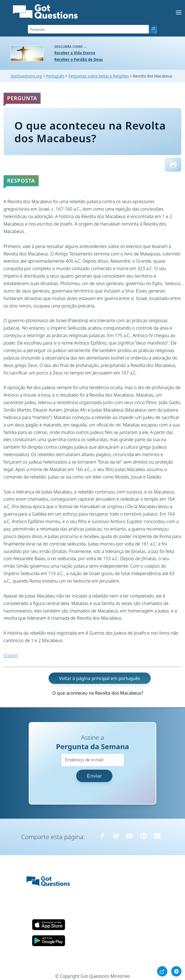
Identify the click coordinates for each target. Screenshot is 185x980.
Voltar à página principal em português (100, 678)
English (11, 655)
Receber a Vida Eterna (75, 53)
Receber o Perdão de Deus (79, 59)
